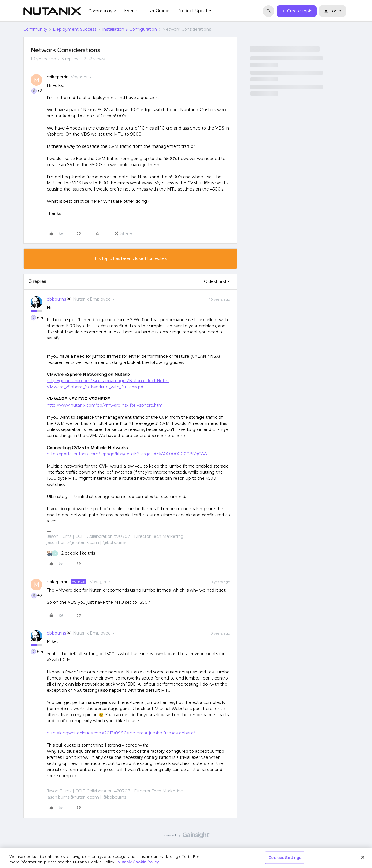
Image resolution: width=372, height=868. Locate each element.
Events (131, 11)
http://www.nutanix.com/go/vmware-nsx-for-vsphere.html (105, 405)
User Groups (158, 11)
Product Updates (195, 11)
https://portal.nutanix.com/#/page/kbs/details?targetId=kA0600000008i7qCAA (127, 454)
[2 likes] (71, 553)
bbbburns (56, 299)
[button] (297, 11)
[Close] (363, 857)
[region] (186, 858)
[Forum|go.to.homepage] (52, 11)
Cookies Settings (285, 858)
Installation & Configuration (129, 29)
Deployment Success (75, 29)
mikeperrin (58, 77)
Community (35, 29)
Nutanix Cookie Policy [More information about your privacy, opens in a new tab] (138, 862)
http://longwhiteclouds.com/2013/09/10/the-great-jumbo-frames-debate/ (121, 733)
